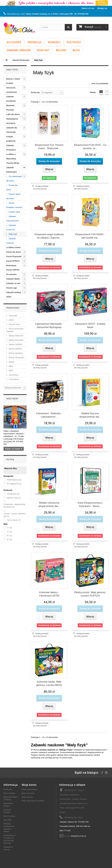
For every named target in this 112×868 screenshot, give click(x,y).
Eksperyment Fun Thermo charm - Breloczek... (49, 147)
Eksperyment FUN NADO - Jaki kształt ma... (90, 236)
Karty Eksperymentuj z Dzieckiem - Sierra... (90, 504)
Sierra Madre (14, 520)
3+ (9, 528)
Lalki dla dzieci (13, 114)
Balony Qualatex (16, 353)
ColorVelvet (13, 379)
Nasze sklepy (9, 793)
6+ (9, 536)
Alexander (13, 316)
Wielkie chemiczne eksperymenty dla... (49, 504)
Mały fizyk (13, 234)
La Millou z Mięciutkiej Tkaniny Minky (13, 159)
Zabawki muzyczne (11, 227)
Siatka (101, 93)
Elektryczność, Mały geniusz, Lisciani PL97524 (90, 594)
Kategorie (14, 42)
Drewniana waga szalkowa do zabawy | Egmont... (49, 236)
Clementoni (13, 375)
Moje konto (29, 785)
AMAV (11, 320)
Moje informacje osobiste (33, 801)
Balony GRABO (15, 349)
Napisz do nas (88, 8)
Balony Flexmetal (16, 340)
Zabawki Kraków (19, 50)
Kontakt (43, 50)
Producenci (13, 308)
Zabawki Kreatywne (11, 99)
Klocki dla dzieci (14, 252)
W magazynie (14, 484)
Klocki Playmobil (14, 256)
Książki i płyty (14, 212)
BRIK (11, 371)
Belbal (11, 362)
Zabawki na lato (13, 283)
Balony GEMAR (15, 344)
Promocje (35, 42)
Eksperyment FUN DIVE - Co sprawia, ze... (90, 147)
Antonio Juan (14, 324)
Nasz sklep (12, 398)
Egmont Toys (14, 498)
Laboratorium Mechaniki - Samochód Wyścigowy (49, 326)
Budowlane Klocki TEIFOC (13, 268)
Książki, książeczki (11, 139)
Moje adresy (27, 797)
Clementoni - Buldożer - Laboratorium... (49, 415)
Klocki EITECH (13, 261)
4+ (9, 532)
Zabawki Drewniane (11, 148)
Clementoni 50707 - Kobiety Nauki (90, 326)
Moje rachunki (28, 793)
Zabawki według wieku (14, 295)
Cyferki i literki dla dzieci (13, 196)
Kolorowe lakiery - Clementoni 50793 (49, 594)
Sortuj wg (35, 92)
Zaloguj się (102, 8)
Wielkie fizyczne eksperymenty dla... (90, 415)
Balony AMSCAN (16, 336)
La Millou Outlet (13, 247)
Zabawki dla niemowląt (12, 130)
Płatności (74, 42)
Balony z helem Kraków (13, 81)
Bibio (11, 366)
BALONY (61, 50)
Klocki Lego (12, 288)
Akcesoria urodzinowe (12, 90)
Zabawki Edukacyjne (12, 170)
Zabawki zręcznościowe (12, 219)
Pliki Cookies (9, 816)
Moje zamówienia (29, 789)
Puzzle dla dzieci (12, 187)
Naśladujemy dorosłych (12, 121)
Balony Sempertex (16, 357)
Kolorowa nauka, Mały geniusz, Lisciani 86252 (49, 683)
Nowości (54, 42)
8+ (9, 539)
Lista (107, 93)
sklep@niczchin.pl (78, 836)
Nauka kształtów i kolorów (14, 205)
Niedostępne (14, 480)
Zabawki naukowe (11, 241)
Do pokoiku (11, 274)
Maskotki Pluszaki (10, 108)
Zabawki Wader (13, 279)
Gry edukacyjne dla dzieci (14, 179)
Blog (76, 50)
